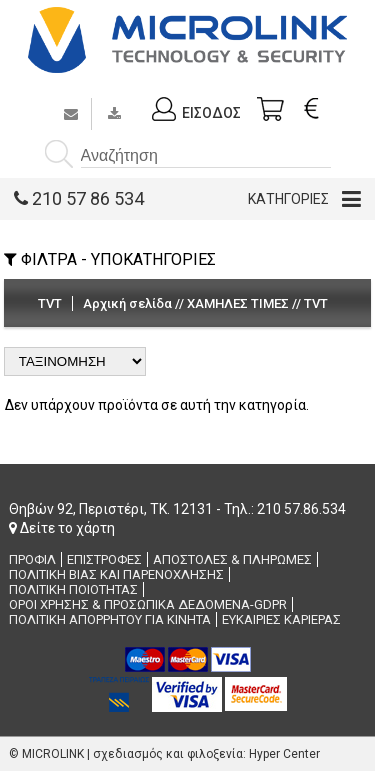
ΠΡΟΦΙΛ (32, 559)
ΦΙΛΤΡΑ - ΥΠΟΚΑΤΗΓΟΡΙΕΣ (110, 259)
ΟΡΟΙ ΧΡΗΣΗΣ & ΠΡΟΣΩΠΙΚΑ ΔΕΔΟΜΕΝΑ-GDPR (148, 604)
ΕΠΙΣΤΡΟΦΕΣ (104, 559)
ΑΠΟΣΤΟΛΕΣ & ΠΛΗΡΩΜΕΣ (232, 559)
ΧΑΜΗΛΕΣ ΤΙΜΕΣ (238, 303)
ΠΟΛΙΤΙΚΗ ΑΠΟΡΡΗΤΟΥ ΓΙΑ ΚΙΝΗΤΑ (110, 619)
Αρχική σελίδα (127, 303)
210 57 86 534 (79, 198)
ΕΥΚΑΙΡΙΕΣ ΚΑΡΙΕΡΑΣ (281, 619)
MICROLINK (53, 754)
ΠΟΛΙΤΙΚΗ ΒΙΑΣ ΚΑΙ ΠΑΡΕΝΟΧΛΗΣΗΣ (116, 574)
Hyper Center (284, 754)
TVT (316, 303)
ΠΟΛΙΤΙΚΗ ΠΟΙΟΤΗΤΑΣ (73, 589)
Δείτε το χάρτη (62, 528)
